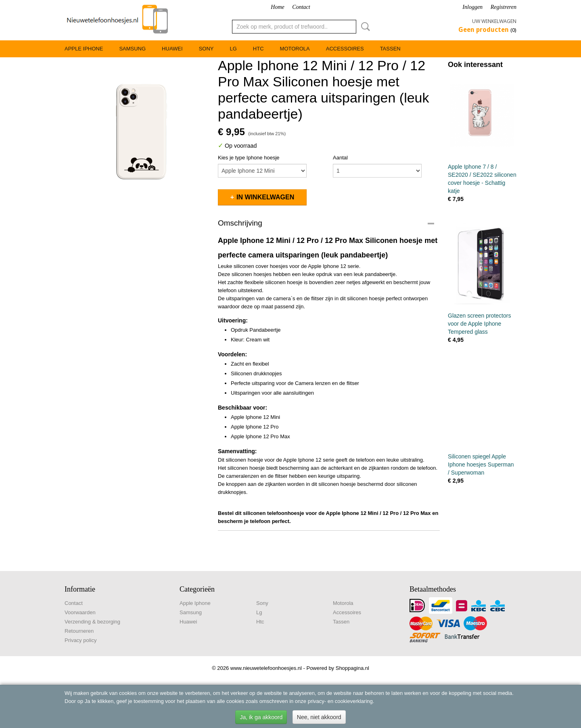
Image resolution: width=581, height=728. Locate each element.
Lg (233, 49)
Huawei (172, 49)
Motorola (295, 49)
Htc (258, 49)
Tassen (390, 49)
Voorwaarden (80, 612)
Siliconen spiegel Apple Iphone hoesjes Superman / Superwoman (481, 464)
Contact (301, 7)
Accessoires (345, 49)
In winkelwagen (265, 197)
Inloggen (472, 7)
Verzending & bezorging (92, 622)
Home (277, 7)
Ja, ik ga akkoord (261, 717)
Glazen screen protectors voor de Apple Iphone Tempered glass (479, 324)
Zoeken (364, 27)
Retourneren (79, 631)
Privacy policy (80, 640)
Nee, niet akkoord (319, 717)
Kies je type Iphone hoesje (249, 158)
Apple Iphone (84, 49)
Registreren (504, 7)
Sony (206, 49)
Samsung (132, 49)
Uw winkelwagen (494, 21)
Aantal (340, 158)
